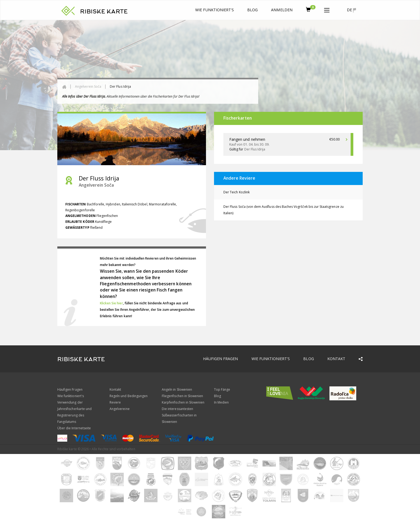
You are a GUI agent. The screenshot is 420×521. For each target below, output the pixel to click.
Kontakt (336, 359)
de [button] (351, 10)
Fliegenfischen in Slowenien (182, 396)
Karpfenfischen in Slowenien (183, 402)
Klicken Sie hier (111, 303)
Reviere (115, 402)
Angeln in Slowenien (177, 389)
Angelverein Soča (88, 86)
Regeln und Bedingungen (129, 396)
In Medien (221, 402)
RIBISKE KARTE (104, 12)
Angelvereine (120, 409)
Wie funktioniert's (215, 10)
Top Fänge (222, 389)
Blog (252, 10)
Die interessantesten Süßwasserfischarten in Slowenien (179, 415)
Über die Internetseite (74, 428)
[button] (327, 9)
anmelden (282, 10)
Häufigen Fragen (221, 359)
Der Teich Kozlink (237, 192)
